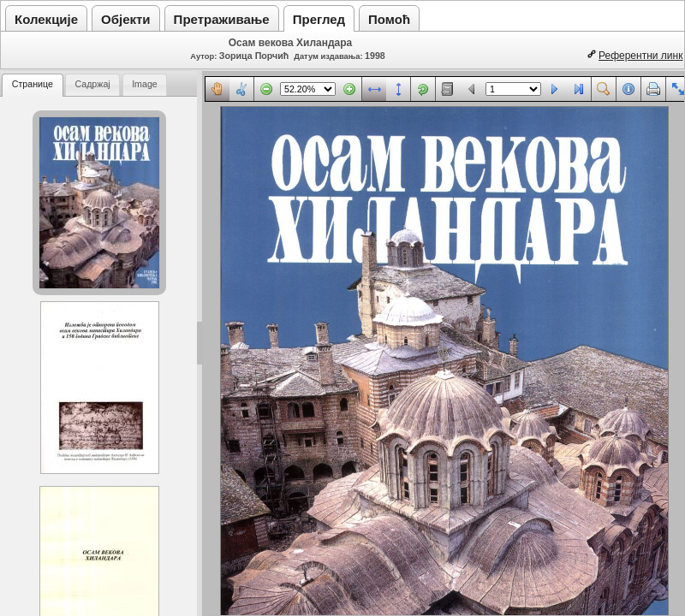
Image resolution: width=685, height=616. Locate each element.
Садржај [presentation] (92, 84)
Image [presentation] (145, 84)
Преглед (319, 19)
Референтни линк (640, 56)
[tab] (33, 85)
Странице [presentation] (33, 84)
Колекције (46, 19)
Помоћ (389, 19)
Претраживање (222, 19)
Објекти (126, 19)
